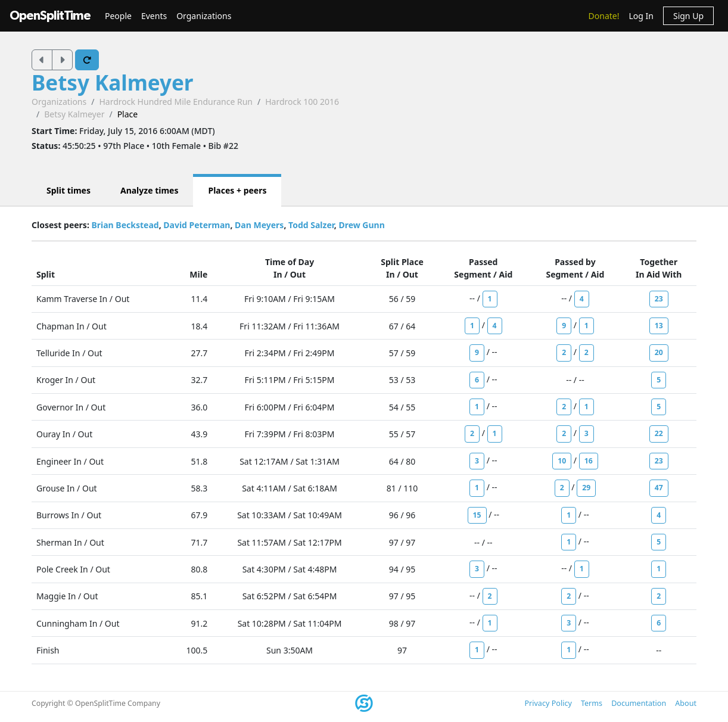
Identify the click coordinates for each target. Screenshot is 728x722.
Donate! (604, 16)
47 (659, 488)
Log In (641, 16)
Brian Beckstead (125, 225)
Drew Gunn (361, 225)
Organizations (204, 16)
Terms (592, 703)
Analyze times (150, 190)
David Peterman (197, 225)
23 (659, 299)
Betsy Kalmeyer (113, 83)
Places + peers (237, 190)
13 (659, 326)
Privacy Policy (548, 703)
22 (659, 433)
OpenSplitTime (50, 16)
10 (562, 461)
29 (586, 488)
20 (659, 352)
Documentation (639, 703)
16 (589, 461)
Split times (69, 190)
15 (477, 515)
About (686, 703)
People (118, 16)
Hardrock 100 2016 (302, 102)
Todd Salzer (311, 225)
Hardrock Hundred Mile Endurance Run (176, 102)
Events (154, 16)
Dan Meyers (259, 225)
